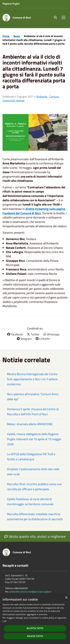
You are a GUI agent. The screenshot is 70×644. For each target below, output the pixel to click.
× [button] (66, 598)
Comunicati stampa (13, 100)
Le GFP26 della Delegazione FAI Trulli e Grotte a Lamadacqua (31, 457)
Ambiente (42, 97)
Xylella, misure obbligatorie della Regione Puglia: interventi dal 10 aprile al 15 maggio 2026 (34, 439)
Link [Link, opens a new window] (5, 621)
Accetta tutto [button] (35, 628)
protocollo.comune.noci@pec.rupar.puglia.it (30, 592)
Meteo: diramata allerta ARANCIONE (30, 424)
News (17, 36)
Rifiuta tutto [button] (35, 636)
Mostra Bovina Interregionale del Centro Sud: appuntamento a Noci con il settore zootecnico (32, 379)
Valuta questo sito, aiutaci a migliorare (35, 536)
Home (6, 36)
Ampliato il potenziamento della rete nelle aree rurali (33, 472)
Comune (54, 97)
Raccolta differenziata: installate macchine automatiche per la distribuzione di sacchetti (35, 517)
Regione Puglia (11, 4)
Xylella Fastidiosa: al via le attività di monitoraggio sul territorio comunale (30, 502)
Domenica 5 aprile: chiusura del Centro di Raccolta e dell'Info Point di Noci (33, 412)
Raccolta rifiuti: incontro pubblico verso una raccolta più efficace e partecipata (34, 487)
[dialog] (35, 619)
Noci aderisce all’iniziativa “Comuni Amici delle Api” (33, 397)
